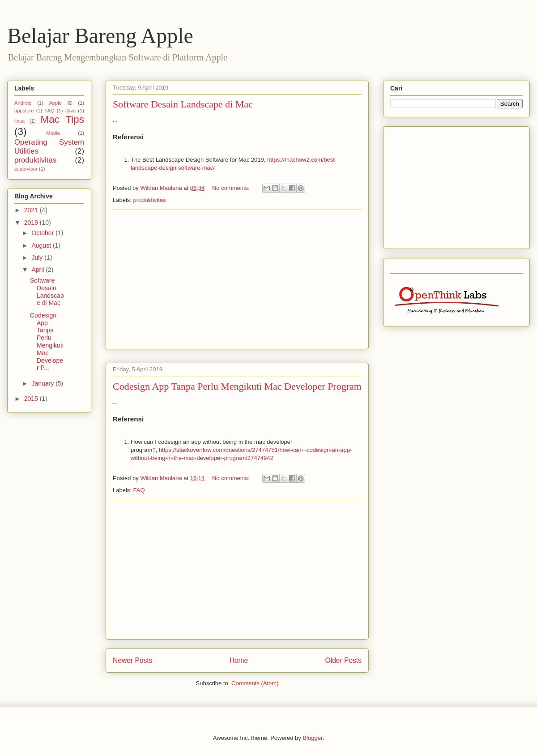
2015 (32, 399)
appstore (24, 111)
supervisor (26, 169)
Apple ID (60, 103)
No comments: (232, 188)
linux (19, 121)
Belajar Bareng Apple (100, 36)
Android (23, 103)
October (43, 233)
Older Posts (343, 660)
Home (239, 660)
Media (53, 133)
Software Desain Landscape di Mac (183, 104)
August (42, 245)
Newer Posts (132, 660)
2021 (32, 210)
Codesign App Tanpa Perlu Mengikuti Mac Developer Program (237, 386)
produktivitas (150, 200)
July (38, 258)
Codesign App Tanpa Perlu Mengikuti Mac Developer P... (47, 342)
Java (71, 111)
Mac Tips (62, 119)
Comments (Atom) (255, 683)
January (43, 383)
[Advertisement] (237, 279)
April (38, 270)
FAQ (139, 490)
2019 (32, 223)
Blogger (312, 738)
